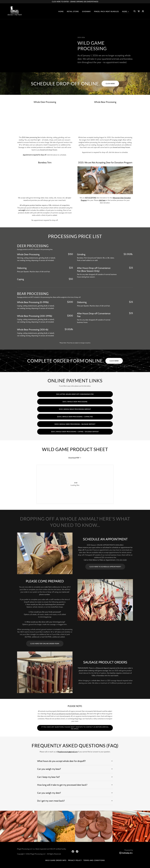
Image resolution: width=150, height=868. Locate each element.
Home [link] (61, 11)
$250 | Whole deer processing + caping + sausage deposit (75, 432)
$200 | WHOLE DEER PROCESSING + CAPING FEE (75, 417)
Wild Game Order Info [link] (56, 860)
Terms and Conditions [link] (94, 860)
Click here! (114, 361)
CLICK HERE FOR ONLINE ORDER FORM (45, 644)
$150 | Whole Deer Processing (75, 402)
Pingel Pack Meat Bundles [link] (106, 11)
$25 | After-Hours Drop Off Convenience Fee (75, 394)
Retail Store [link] (73, 11)
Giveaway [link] (86, 11)
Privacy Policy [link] (75, 860)
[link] (15, 11)
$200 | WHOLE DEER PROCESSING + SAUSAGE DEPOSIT (75, 424)
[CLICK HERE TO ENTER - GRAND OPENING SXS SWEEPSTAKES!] (75, 2)
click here (102, 200)
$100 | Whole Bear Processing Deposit (75, 409)
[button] (126, 12)
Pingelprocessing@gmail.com (68, 752)
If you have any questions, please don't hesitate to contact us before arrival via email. (75, 728)
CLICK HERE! (110, 84)
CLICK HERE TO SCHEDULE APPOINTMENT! (105, 567)
